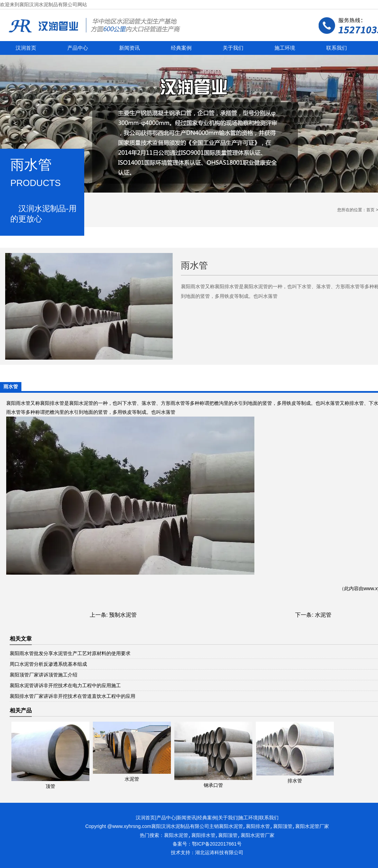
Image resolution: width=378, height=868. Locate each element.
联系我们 (337, 48)
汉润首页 (26, 48)
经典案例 (181, 48)
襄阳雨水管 (18, 403)
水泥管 (323, 615)
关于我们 (233, 48)
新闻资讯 (129, 48)
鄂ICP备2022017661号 (217, 844)
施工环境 (285, 48)
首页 (370, 210)
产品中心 (78, 48)
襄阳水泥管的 (84, 403)
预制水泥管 (123, 615)
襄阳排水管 (52, 403)
